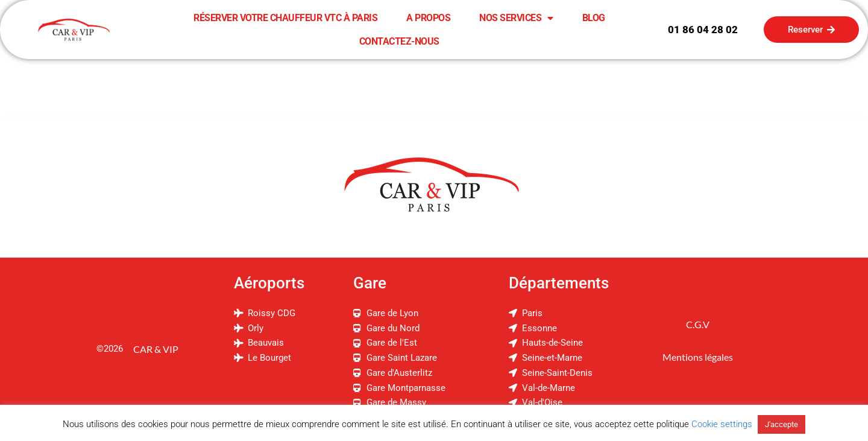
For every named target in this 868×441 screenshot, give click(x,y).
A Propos (428, 18)
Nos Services (516, 18)
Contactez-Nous (399, 41)
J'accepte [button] (782, 424)
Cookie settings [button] (722, 424)
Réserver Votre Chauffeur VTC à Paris (285, 18)
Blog (594, 18)
